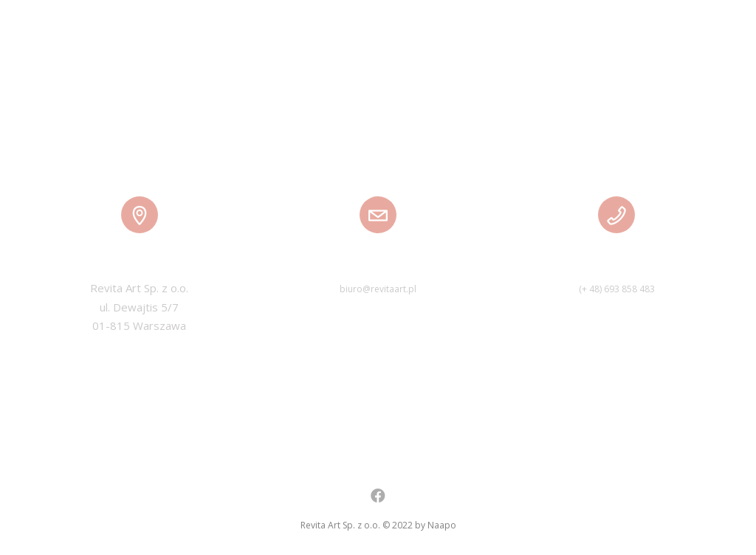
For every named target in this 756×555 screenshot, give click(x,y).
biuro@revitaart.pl (378, 289)
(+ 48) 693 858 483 (617, 289)
